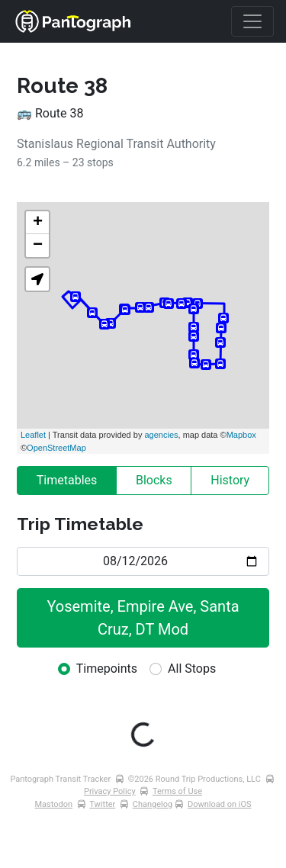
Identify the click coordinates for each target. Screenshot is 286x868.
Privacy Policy (110, 791)
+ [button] (38, 223)
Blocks (154, 480)
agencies (161, 435)
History (230, 480)
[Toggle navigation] (252, 21)
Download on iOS (220, 804)
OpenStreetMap (56, 448)
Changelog (153, 804)
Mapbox (241, 435)
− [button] (38, 246)
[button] (37, 279)
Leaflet (33, 435)
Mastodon (54, 804)
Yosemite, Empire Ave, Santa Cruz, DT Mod (145, 618)
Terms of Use (177, 791)
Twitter (102, 804)
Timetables (67, 480)
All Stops (192, 669)
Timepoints (107, 669)
